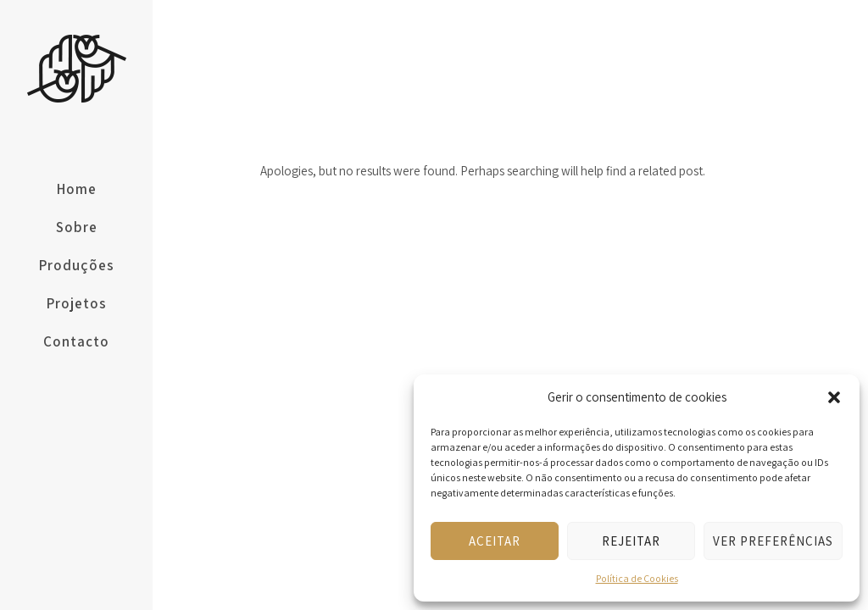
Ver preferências (773, 541)
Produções (77, 265)
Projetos (77, 303)
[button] (834, 397)
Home (77, 189)
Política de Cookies (637, 578)
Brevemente (763, 41)
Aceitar (495, 541)
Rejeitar (631, 541)
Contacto (76, 341)
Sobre (77, 227)
